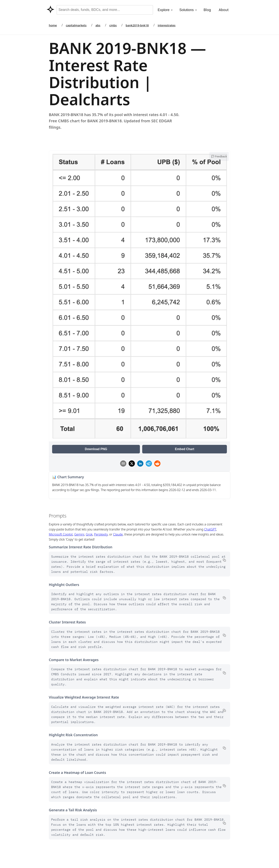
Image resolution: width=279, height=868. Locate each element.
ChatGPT (210, 529)
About (224, 10)
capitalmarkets (76, 25)
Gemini (79, 534)
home (53, 25)
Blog (207, 10)
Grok (89, 534)
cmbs (113, 25)
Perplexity (101, 534)
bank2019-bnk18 (137, 25)
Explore (165, 10)
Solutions (188, 10)
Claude (118, 534)
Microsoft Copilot (61, 534)
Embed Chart (185, 449)
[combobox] (105, 10)
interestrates (167, 25)
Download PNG (96, 449)
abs (98, 25)
